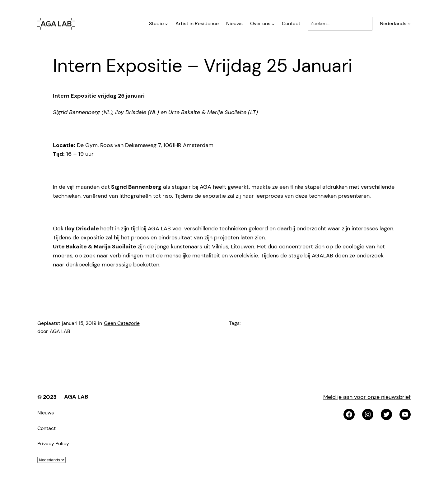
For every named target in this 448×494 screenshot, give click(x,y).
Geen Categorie (122, 323)
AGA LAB (76, 397)
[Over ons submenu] (273, 24)
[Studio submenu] (166, 24)
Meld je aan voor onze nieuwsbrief (367, 397)
